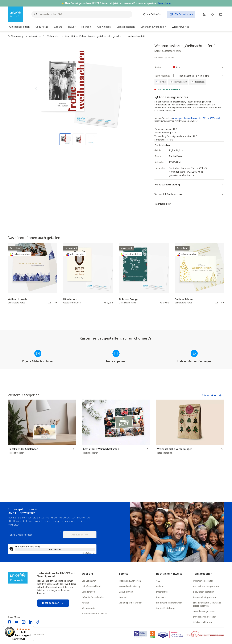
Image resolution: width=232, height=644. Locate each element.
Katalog (86, 603)
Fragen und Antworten (130, 581)
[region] (78, 94)
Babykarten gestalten (204, 592)
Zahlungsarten (126, 592)
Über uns (88, 574)
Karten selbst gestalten (204, 597)
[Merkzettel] (212, 14)
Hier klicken (55, 550)
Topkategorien (203, 574)
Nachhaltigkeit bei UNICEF (94, 614)
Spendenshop (88, 592)
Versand (171, 57)
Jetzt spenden (53, 603)
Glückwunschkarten (202, 622)
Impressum (162, 597)
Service (124, 574)
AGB (158, 581)
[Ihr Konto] (204, 14)
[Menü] (32, 628)
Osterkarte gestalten (203, 581)
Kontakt (123, 597)
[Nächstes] (120, 88)
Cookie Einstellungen (166, 608)
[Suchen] (36, 14)
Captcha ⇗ (88, 553)
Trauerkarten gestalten (204, 611)
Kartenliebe (164, 3)
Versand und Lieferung (130, 586)
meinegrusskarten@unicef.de (187, 118)
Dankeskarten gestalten (205, 617)
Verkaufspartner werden (130, 603)
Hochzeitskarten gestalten (206, 586)
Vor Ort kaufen (89, 581)
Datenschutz (162, 592)
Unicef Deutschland (91, 586)
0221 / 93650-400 (211, 118)
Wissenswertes (89, 608)
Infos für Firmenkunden (93, 597)
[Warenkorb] (221, 14)
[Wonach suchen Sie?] (82, 14)
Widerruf (160, 586)
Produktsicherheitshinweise (169, 603)
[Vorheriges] (36, 88)
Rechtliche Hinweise (169, 574)
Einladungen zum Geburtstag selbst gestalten (207, 604)
